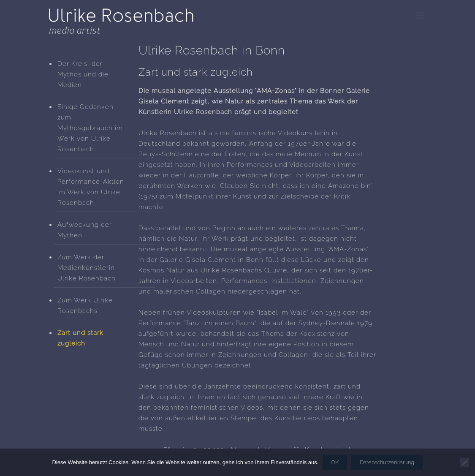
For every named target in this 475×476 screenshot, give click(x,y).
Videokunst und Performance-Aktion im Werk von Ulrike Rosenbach (91, 187)
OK (335, 462)
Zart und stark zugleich (80, 338)
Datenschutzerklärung (387, 462)
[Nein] (464, 462)
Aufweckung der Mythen (85, 230)
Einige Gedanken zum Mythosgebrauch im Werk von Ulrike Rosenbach (90, 128)
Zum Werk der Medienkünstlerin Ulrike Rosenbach (87, 268)
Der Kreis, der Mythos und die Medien (83, 74)
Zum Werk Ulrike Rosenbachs (85, 306)
